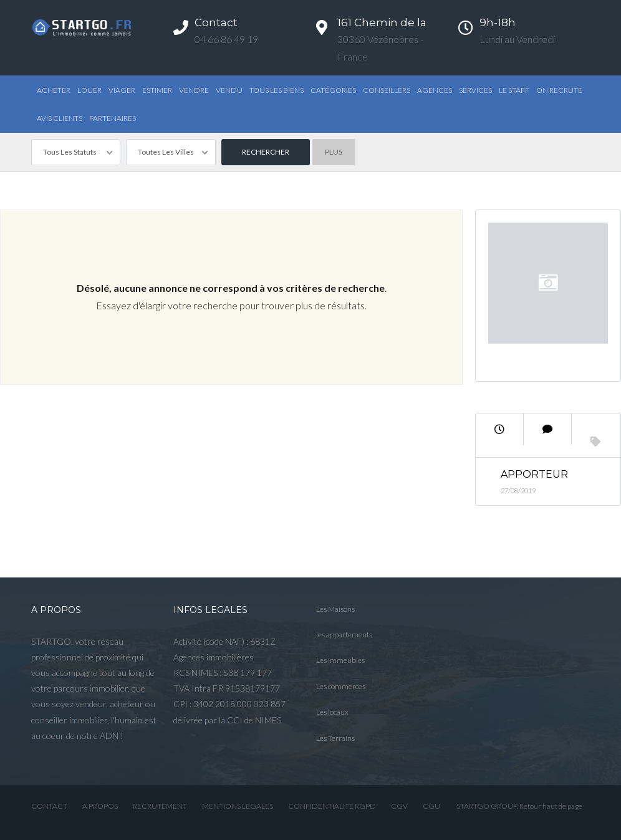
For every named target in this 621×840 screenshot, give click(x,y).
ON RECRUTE (559, 90)
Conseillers (387, 90)
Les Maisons (335, 609)
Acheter (54, 90)
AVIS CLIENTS (60, 118)
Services (475, 90)
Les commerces (341, 686)
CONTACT (49, 806)
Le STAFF (514, 90)
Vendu (229, 90)
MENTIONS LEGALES (238, 806)
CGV (399, 806)
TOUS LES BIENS (277, 90)
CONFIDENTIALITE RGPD (332, 806)
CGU (431, 806)
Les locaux (332, 712)
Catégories (333, 90)
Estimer (157, 90)
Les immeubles (340, 660)
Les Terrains (335, 738)
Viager (122, 90)
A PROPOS (100, 806)
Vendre (194, 90)
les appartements (344, 635)
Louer (89, 90)
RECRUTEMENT (160, 806)
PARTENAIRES (113, 118)
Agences (435, 90)
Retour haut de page (551, 806)
